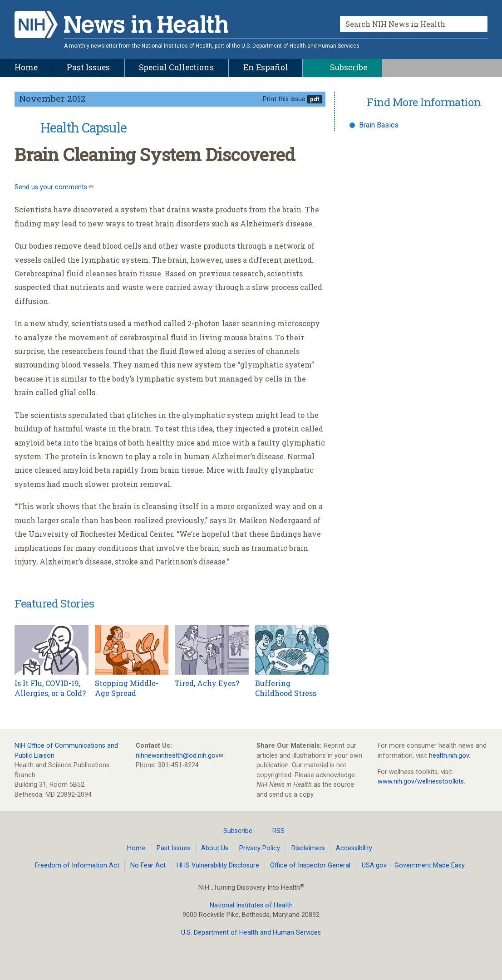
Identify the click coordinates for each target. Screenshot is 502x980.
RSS (273, 831)
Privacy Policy (260, 848)
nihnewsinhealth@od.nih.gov (177, 756)
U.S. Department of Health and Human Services (251, 933)
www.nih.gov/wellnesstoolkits (421, 782)
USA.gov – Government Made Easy (413, 865)
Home (136, 848)
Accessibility (354, 848)
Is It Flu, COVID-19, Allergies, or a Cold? (50, 688)
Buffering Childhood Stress (286, 688)
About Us (215, 848)
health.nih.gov (449, 756)
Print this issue (284, 99)
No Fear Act (148, 865)
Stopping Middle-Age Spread (127, 688)
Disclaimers (308, 848)
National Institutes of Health (251, 905)
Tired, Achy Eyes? (207, 683)
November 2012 (52, 98)
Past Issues (173, 848)
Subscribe (232, 831)
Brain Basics (379, 125)
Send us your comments (52, 187)
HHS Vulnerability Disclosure (218, 865)
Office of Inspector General (310, 865)
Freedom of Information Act (77, 865)
